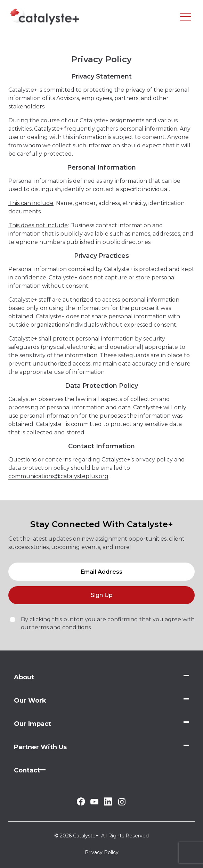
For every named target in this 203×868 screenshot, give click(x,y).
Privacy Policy (102, 852)
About (24, 677)
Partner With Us (40, 747)
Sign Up (102, 595)
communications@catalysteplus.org (58, 476)
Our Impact (33, 724)
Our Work (30, 701)
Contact (27, 770)
